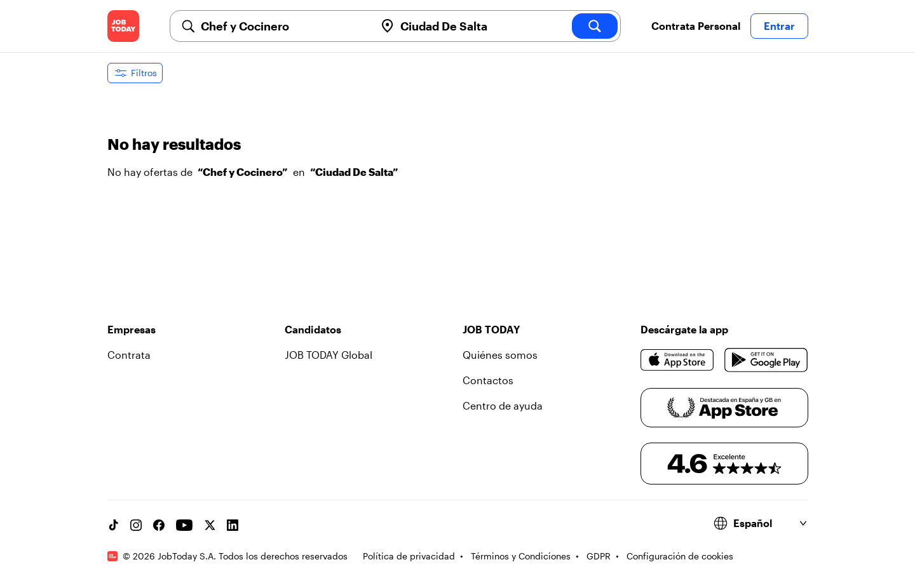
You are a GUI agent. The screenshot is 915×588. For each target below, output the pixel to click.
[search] (595, 26)
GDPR (599, 556)
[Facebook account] (159, 525)
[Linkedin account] (233, 525)
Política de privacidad (409, 556)
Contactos (488, 380)
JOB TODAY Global (329, 355)
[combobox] (283, 26)
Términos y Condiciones (521, 556)
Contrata (129, 355)
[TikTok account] (113, 525)
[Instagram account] (136, 525)
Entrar (779, 26)
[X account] (210, 525)
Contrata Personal (696, 26)
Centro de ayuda (503, 405)
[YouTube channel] (184, 525)
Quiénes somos (500, 355)
